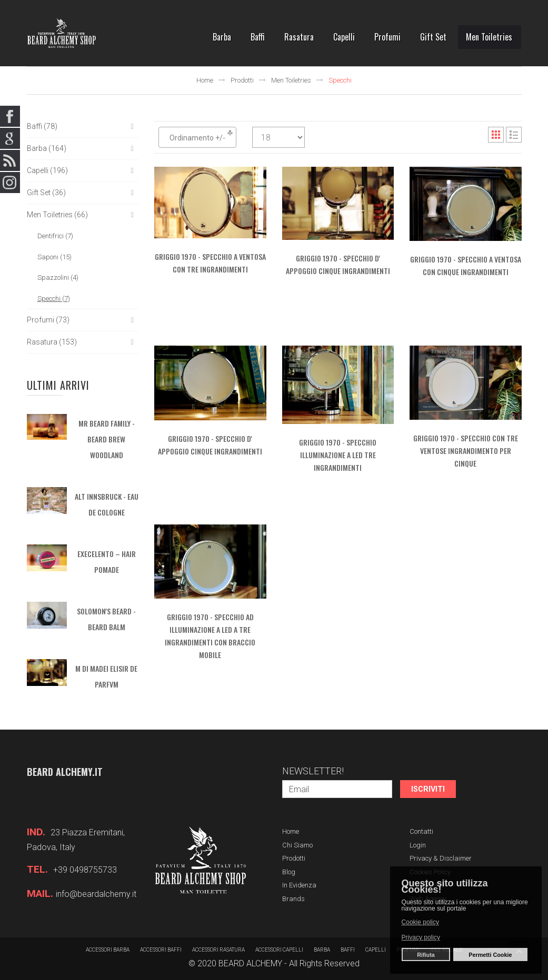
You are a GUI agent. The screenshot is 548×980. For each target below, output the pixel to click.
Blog (289, 872)
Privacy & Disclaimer (441, 858)
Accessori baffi (161, 950)
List (514, 135)
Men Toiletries (291, 80)
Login (418, 845)
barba (322, 950)
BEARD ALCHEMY (250, 963)
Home (205, 80)
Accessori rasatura (218, 950)
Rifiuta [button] (426, 955)
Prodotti (242, 80)
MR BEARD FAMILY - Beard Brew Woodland (107, 439)
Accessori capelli (279, 950)
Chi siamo (297, 845)
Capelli (376, 950)
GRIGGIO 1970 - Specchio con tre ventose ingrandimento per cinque (466, 451)
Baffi (348, 950)
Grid (496, 135)
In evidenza (299, 885)
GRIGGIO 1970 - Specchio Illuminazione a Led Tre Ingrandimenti (338, 455)
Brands (293, 899)
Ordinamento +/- (197, 138)
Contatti (421, 831)
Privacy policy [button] (421, 937)
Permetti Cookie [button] (490, 955)
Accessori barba (108, 950)
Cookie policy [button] (420, 922)
